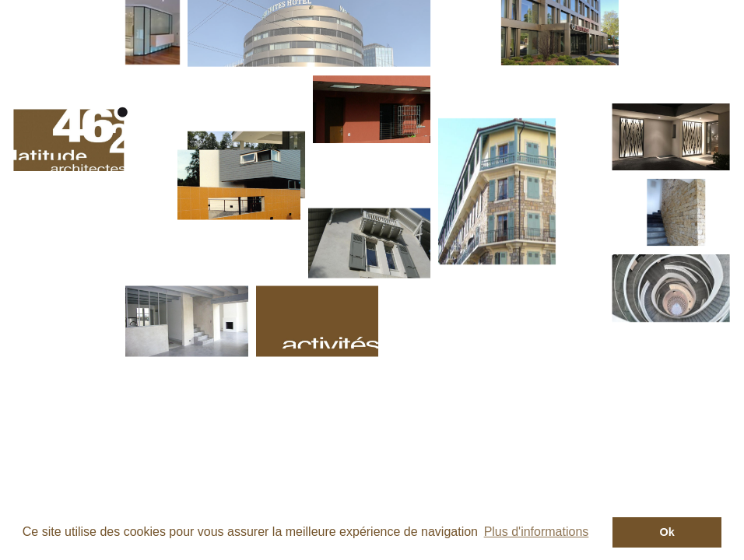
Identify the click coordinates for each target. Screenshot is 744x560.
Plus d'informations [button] (537, 532)
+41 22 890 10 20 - (323, 411)
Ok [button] (667, 532)
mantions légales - (398, 408)
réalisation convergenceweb (584, 408)
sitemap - (479, 408)
